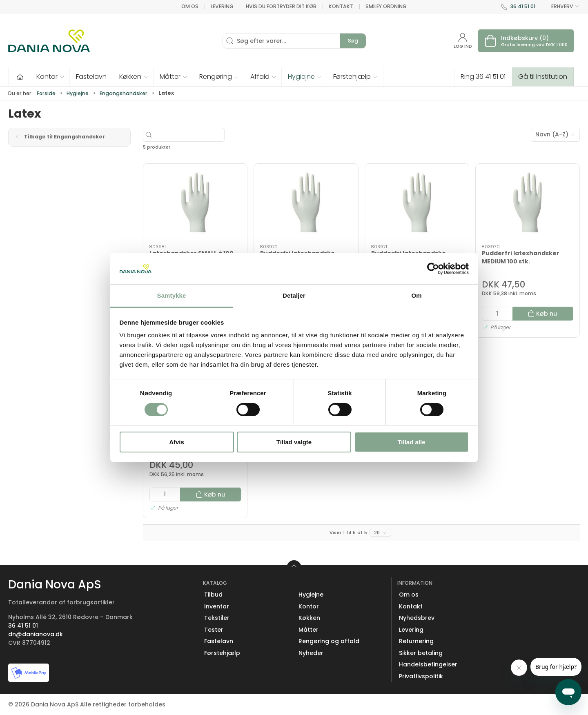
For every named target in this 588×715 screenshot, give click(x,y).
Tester (214, 630)
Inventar (217, 606)
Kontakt (341, 6)
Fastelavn (219, 641)
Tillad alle (411, 442)
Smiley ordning (386, 6)
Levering (222, 6)
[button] (50, 77)
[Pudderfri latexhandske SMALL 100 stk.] (417, 204)
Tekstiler (217, 618)
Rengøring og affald (329, 641)
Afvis (177, 442)
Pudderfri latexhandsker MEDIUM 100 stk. (521, 257)
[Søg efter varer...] (208, 135)
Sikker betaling (421, 653)
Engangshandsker (124, 93)
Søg (353, 41)
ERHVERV (561, 7)
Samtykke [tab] (172, 295)
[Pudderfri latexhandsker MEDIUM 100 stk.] (528, 204)
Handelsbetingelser (428, 664)
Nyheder (311, 653)
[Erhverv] (49, 41)
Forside (46, 93)
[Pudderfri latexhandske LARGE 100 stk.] (306, 204)
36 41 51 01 (523, 6)
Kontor (309, 606)
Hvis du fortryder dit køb (281, 6)
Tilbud (213, 595)
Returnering (416, 641)
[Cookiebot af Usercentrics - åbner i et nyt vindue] (433, 269)
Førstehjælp (222, 653)
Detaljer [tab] (294, 295)
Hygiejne (78, 93)
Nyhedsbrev (417, 618)
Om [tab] (416, 295)
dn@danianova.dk (36, 634)
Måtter (308, 630)
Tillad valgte (294, 442)
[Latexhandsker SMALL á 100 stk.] (195, 204)
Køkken (309, 618)
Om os (190, 6)
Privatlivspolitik (421, 676)
